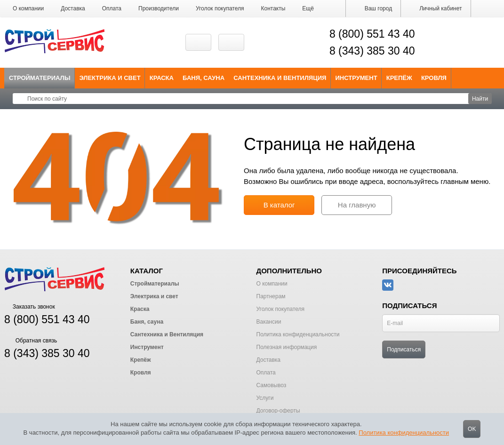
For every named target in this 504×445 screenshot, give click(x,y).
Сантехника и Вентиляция (280, 78)
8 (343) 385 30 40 (372, 51)
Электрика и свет (110, 78)
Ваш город (373, 8)
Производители (159, 8)
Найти (480, 99)
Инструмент (356, 78)
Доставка (73, 8)
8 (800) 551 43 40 (372, 34)
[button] (308, 8)
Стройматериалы (40, 78)
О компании (28, 8)
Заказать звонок (30, 307)
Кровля (434, 78)
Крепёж (399, 78)
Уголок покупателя (220, 8)
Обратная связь (31, 341)
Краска (162, 78)
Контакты (273, 8)
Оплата (112, 8)
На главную (357, 205)
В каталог (279, 205)
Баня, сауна (204, 78)
